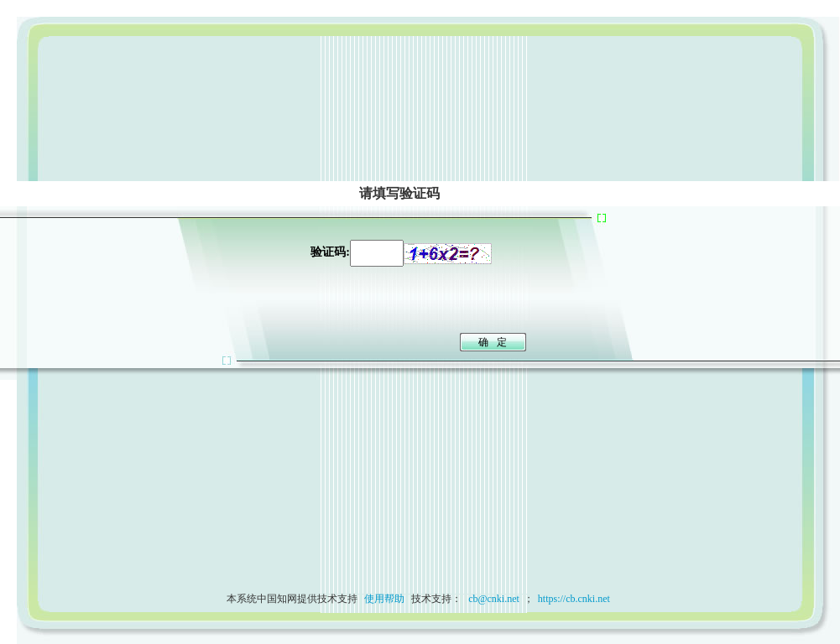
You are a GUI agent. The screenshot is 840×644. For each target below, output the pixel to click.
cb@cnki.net (493, 599)
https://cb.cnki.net (574, 599)
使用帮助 (384, 599)
